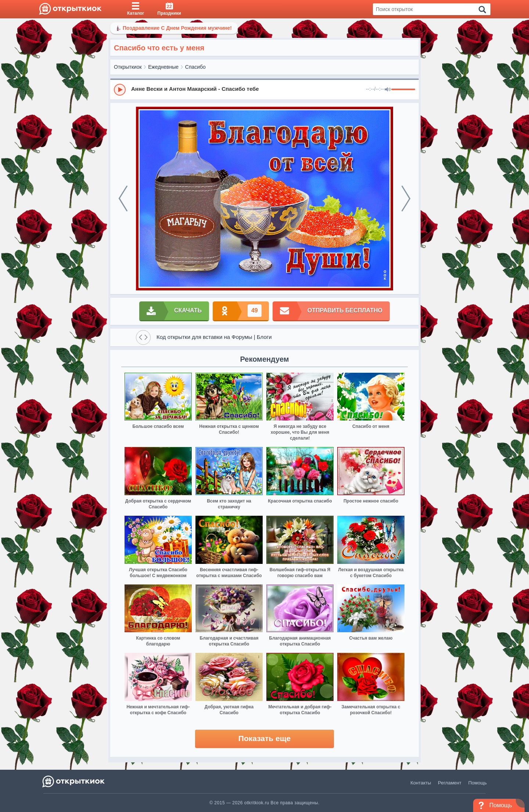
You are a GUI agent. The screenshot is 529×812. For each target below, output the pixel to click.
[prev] (123, 198)
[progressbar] (403, 90)
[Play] (120, 90)
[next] (406, 198)
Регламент (450, 783)
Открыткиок (128, 67)
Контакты (421, 783)
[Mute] (388, 90)
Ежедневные (163, 67)
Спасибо (195, 67)
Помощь (478, 783)
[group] (264, 89)
